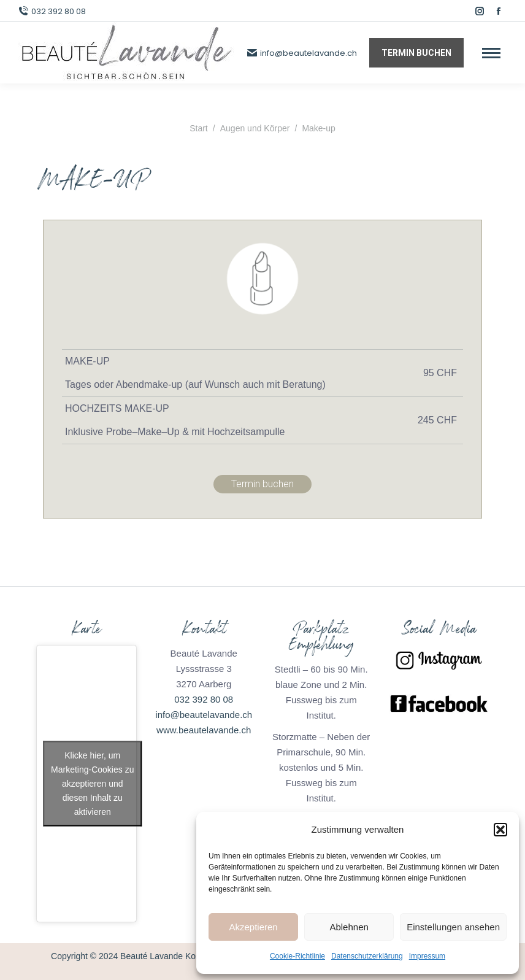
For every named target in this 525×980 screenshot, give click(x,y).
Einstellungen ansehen (453, 927)
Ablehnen (349, 927)
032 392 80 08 (52, 11)
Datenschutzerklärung (367, 956)
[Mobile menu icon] (491, 53)
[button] (500, 830)
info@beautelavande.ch (302, 53)
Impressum (427, 956)
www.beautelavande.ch (204, 730)
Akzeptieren (253, 927)
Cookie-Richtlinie (297, 956)
